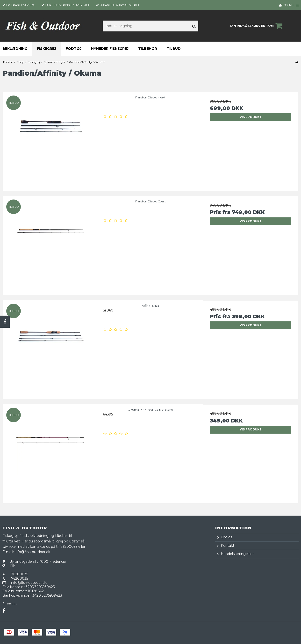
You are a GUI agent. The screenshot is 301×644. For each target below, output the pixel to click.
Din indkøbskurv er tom (257, 26)
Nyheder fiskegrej (110, 49)
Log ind (286, 5)
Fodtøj (74, 49)
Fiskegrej (47, 49)
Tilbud (174, 49)
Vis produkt (251, 117)
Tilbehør (148, 49)
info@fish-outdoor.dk (29, 583)
